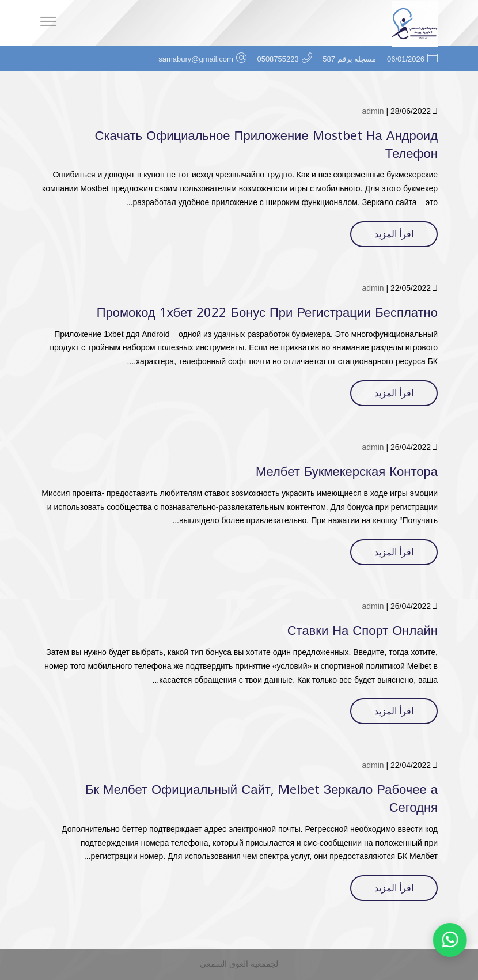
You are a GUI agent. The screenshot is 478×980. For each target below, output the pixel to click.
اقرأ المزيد (394, 234)
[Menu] (48, 23)
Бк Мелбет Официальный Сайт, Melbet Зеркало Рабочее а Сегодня (261, 799)
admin (373, 111)
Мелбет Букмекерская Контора (347, 472)
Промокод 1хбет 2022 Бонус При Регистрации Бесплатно (267, 313)
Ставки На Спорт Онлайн (363, 631)
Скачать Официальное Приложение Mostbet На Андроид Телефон (266, 145)
